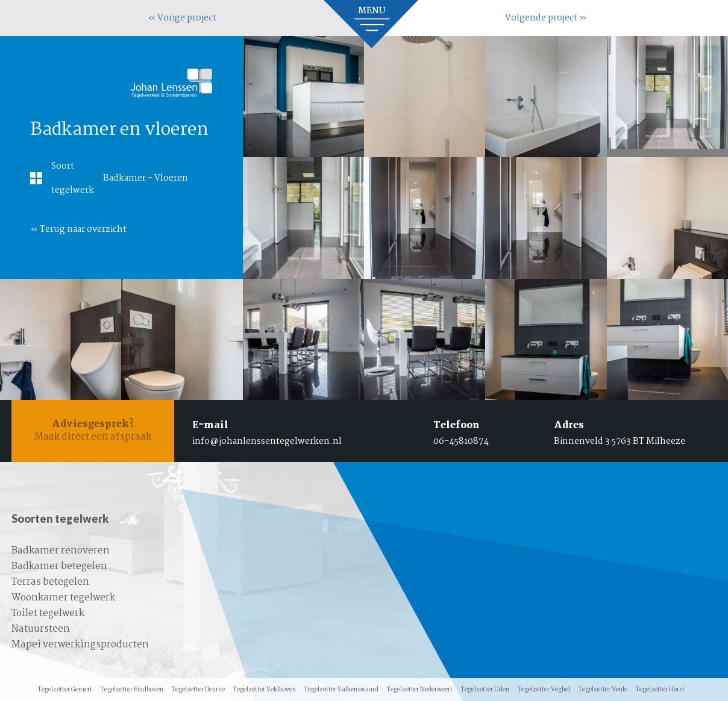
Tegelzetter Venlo (603, 690)
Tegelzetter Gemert (65, 690)
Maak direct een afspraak (93, 431)
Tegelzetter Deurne (198, 690)
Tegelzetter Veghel (544, 690)
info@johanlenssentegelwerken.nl (267, 441)
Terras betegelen (50, 582)
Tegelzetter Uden (485, 690)
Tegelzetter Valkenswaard (341, 690)
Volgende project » (546, 18)
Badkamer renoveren (61, 551)
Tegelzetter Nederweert (419, 690)
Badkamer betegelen (59, 566)
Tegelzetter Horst (660, 690)
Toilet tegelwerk (48, 613)
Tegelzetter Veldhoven (264, 690)
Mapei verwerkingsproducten (80, 645)
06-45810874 (461, 441)
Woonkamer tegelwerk (63, 598)
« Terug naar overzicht (78, 229)
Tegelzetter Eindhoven (132, 690)
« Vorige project (182, 18)
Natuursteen (41, 629)
